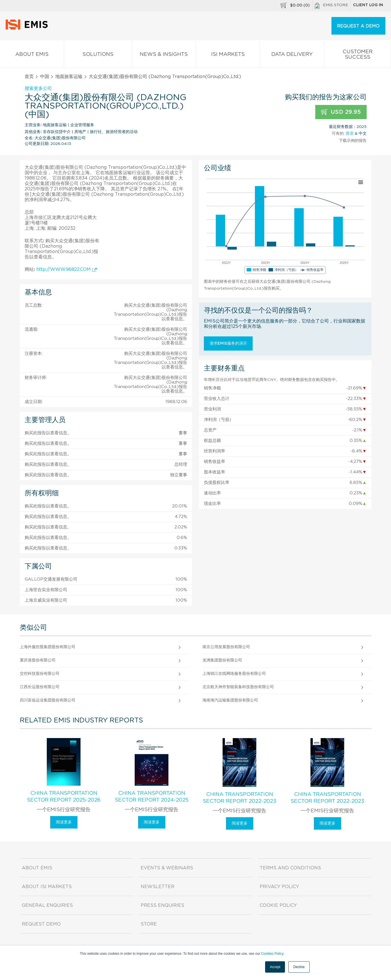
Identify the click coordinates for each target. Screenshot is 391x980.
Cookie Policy (278, 905)
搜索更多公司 (38, 88)
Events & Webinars (167, 868)
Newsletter (158, 887)
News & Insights (164, 55)
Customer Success (358, 56)
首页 (29, 77)
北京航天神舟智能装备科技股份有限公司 (238, 687)
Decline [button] (299, 967)
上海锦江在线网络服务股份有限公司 (234, 674)
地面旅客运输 (69, 77)
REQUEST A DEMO (358, 26)
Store (149, 924)
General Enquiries (47, 905)
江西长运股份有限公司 (40, 687)
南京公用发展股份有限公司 (226, 647)
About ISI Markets (47, 887)
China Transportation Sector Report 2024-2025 (152, 797)
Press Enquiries (162, 905)
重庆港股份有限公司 (38, 660)
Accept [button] (275, 967)
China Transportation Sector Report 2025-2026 (64, 797)
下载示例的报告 (353, 141)
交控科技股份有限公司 (40, 674)
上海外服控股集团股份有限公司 (48, 647)
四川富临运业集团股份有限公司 (48, 700)
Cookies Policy (272, 954)
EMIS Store (331, 6)
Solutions (98, 55)
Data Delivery (292, 55)
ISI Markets (228, 55)
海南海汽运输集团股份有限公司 (230, 700)
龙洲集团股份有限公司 (222, 660)
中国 (45, 77)
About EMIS (32, 55)
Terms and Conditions (290, 868)
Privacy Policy (279, 887)
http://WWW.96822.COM (66, 269)
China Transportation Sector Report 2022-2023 (239, 798)
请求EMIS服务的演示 (228, 343)
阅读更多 (64, 822)
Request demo (41, 924)
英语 (350, 134)
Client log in (368, 5)
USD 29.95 (341, 112)
